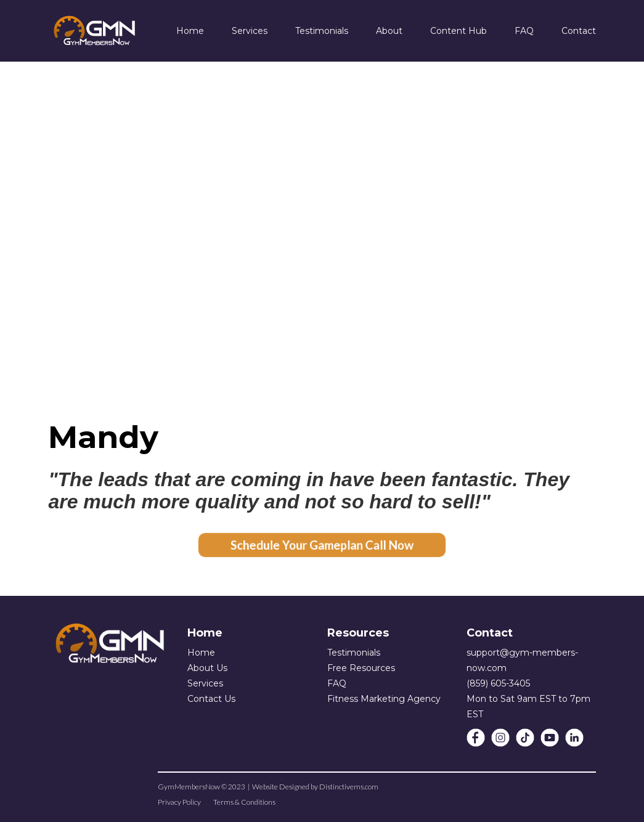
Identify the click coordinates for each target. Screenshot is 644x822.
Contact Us (211, 699)
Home (201, 653)
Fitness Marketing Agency (384, 699)
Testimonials (354, 653)
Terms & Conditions (244, 802)
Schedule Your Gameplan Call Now (322, 545)
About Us (207, 668)
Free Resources (361, 668)
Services (205, 683)
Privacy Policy (179, 802)
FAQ (337, 683)
